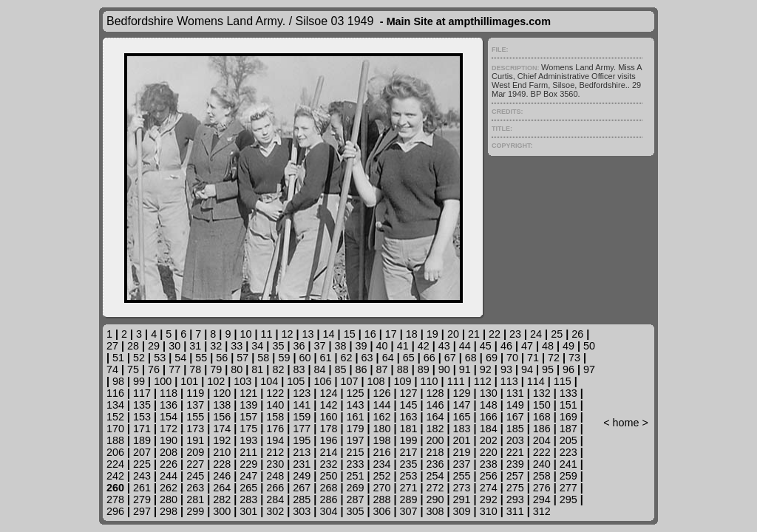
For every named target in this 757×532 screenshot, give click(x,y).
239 (515, 464)
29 (154, 346)
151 (568, 405)
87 (382, 369)
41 (403, 346)
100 (163, 381)
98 (118, 381)
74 (112, 369)
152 (115, 417)
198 (381, 440)
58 (263, 358)
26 (577, 334)
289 (409, 499)
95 (548, 369)
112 (483, 381)
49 (568, 346)
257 (515, 476)
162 (381, 417)
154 (169, 417)
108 (376, 381)
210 (222, 452)
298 (169, 511)
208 (169, 452)
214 (328, 452)
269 (355, 488)
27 (112, 346)
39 (361, 346)
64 (388, 358)
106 (322, 381)
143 (355, 405)
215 (355, 452)
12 (288, 334)
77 (174, 369)
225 (142, 464)
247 (248, 476)
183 (462, 429)
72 (554, 358)
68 (471, 358)
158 (275, 417)
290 (435, 499)
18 (412, 334)
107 (349, 381)
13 (308, 334)
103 (242, 381)
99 (139, 381)
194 (275, 440)
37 (319, 346)
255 (462, 476)
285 (302, 499)
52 (139, 358)
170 (115, 429)
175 (248, 429)
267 (302, 488)
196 (328, 440)
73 (574, 358)
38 (341, 346)
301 (248, 511)
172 (169, 429)
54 (180, 358)
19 (432, 334)
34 (257, 346)
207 (142, 452)
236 (435, 464)
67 (450, 358)
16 (370, 334)
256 (489, 476)
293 (515, 499)
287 (355, 499)
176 (275, 429)
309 (462, 511)
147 (462, 405)
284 (275, 499)
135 (142, 405)
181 (409, 429)
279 (142, 499)
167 (515, 417)
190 (169, 440)
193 (248, 440)
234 (381, 464)
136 (169, 405)
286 (328, 499)
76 (154, 369)
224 (115, 464)
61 (326, 358)
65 (409, 358)
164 (435, 417)
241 (568, 464)
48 (548, 346)
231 (302, 464)
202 (489, 440)
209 (195, 452)
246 (222, 476)
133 (568, 393)
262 (169, 488)
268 (328, 488)
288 (381, 499)
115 (563, 381)
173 (195, 429)
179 (355, 429)
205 (568, 440)
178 (328, 429)
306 (381, 511)
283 (248, 499)
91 (465, 369)
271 (409, 488)
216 (381, 452)
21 (474, 334)
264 (222, 488)
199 (409, 440)
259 (568, 476)
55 (201, 358)
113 (509, 381)
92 (486, 369)
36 (299, 346)
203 (515, 440)
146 (435, 405)
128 (435, 393)
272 (435, 488)
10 (245, 334)
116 (115, 393)
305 (355, 511)
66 (430, 358)
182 (435, 429)
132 (542, 393)
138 (222, 405)
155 (195, 417)
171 (142, 429)
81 (257, 369)
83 (299, 369)
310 (489, 511)
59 (284, 358)
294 (542, 499)
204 (542, 440)
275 (515, 488)
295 (568, 499)
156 (222, 417)
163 (409, 417)
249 (302, 476)
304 (328, 511)
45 (486, 346)
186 (542, 429)
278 (115, 499)
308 (435, 511)
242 (115, 476)
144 (381, 405)
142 (328, 405)
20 (453, 334)
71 (533, 358)
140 (275, 405)
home (626, 423)
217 (409, 452)
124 (328, 393)
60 (305, 358)
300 (222, 511)
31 (195, 346)
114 (536, 381)
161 (355, 417)
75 (133, 369)
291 (462, 499)
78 (195, 369)
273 (462, 488)
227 (195, 464)
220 (489, 452)
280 (169, 499)
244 (169, 476)
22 (495, 334)
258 (542, 476)
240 (542, 464)
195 (302, 440)
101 (189, 381)
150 (542, 405)
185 (515, 429)
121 (248, 393)
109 (403, 381)
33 (237, 346)
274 (489, 488)
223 (568, 452)
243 (142, 476)
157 (248, 417)
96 (568, 369)
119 (195, 393)
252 (381, 476)
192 (222, 440)
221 (515, 452)
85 (341, 369)
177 (302, 429)
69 (492, 358)
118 (169, 393)
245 (195, 476)
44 (465, 346)
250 (328, 476)
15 (350, 334)
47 (527, 346)
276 (542, 488)
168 (542, 417)
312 (542, 511)
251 (355, 476)
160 (328, 417)
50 (589, 346)
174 (222, 429)
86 (361, 369)
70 (512, 358)
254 (435, 476)
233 (355, 464)
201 (462, 440)
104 (269, 381)
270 (381, 488)
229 (248, 464)
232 (328, 464)
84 (319, 369)
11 (266, 334)
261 (142, 488)
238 (489, 464)
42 (424, 346)
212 (275, 452)
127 (409, 393)
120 (222, 393)
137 (195, 405)
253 (409, 476)
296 (115, 511)
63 (367, 358)
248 (275, 476)
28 (133, 346)
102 (216, 381)
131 (515, 393)
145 (409, 405)
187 (568, 429)
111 (456, 381)
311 (515, 511)
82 (278, 369)
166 (489, 417)
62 (347, 358)
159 (302, 417)
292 (489, 499)
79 (216, 369)
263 (195, 488)
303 (302, 511)
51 (118, 358)
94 (527, 369)
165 (462, 417)
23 (515, 334)
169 (568, 417)
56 (222, 358)
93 (506, 369)
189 (142, 440)
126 (381, 393)
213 (302, 452)
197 (355, 440)
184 (489, 429)
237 (462, 464)
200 (435, 440)
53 (160, 358)
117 (142, 393)
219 (462, 452)
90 (444, 369)
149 (515, 405)
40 (382, 346)
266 (275, 488)
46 (506, 346)
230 (275, 464)
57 (242, 358)
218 (435, 452)
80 (237, 369)
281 (195, 499)
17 (391, 334)
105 (296, 381)
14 (329, 334)
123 (302, 393)
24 (536, 334)
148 (489, 405)
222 (542, 452)
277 (568, 488)
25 (557, 334)
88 (403, 369)
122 (275, 393)
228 (222, 464)
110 (430, 381)
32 (216, 346)
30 (174, 346)
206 (115, 452)
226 (169, 464)
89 (424, 369)
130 (489, 393)
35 (278, 346)
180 (381, 429)
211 (248, 452)
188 (115, 440)
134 (115, 405)
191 (195, 440)
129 (462, 393)
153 (142, 417)
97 (589, 369)
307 (409, 511)
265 (248, 488)
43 (444, 346)
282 (222, 499)
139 (248, 405)
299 (195, 511)
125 (355, 393)
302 (275, 511)
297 (142, 511)
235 (409, 464)
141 (302, 405)
